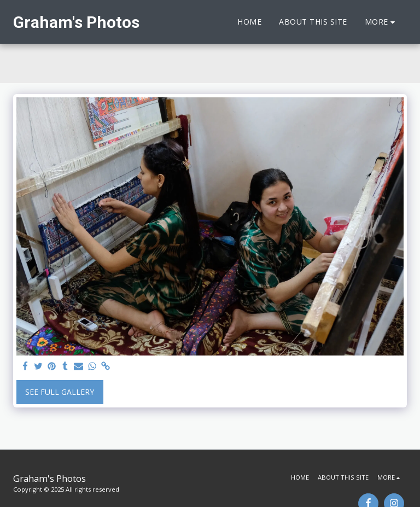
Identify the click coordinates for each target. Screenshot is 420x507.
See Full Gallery (60, 392)
